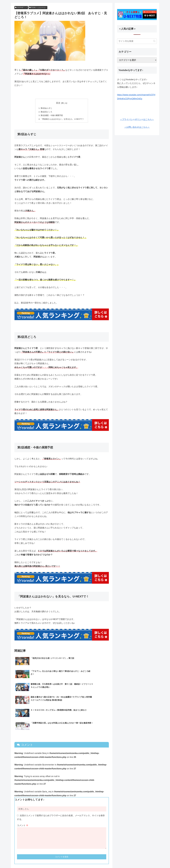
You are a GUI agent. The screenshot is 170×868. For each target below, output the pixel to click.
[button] (154, 41)
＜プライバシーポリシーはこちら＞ (137, 119)
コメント (23, 802)
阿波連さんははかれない (38, 7)
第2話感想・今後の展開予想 (51, 116)
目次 (58, 103)
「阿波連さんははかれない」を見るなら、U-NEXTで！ (63, 120)
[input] (137, 41)
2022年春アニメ (21, 7)
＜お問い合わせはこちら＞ (137, 127)
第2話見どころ (45, 112)
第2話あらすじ (45, 108)
